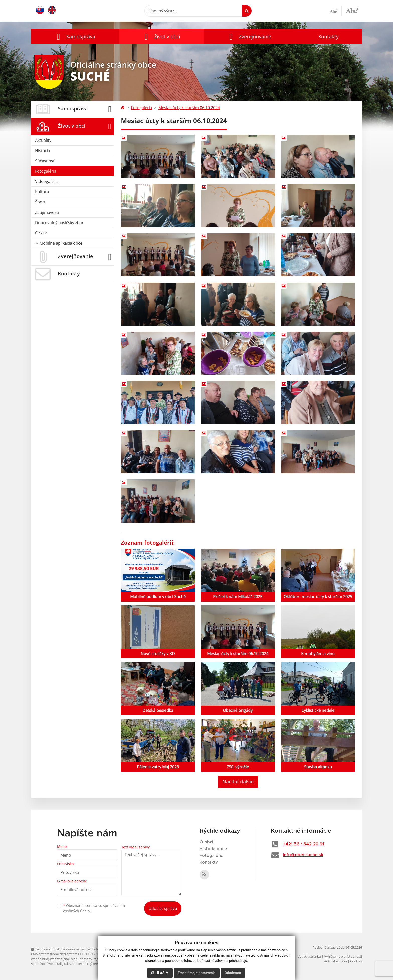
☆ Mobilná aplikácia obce (59, 243)
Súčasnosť (45, 161)
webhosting (40, 959)
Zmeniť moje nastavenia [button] (197, 973)
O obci (206, 842)
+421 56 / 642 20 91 (303, 844)
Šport (40, 202)
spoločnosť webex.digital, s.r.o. (54, 964)
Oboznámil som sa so (94, 908)
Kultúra (42, 192)
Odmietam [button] (233, 973)
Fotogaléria (46, 171)
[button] (75, 37)
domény (86, 959)
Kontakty (328, 37)
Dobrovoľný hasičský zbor (59, 223)
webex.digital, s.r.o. (64, 959)
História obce (213, 849)
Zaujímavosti (47, 212)
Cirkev (41, 233)
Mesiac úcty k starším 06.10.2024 (189, 108)
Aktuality (43, 140)
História (43, 151)
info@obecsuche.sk (303, 855)
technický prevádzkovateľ (97, 964)
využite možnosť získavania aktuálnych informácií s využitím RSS (81, 949)
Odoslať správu (163, 908)
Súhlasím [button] (160, 973)
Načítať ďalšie (238, 781)
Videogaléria (47, 181)
